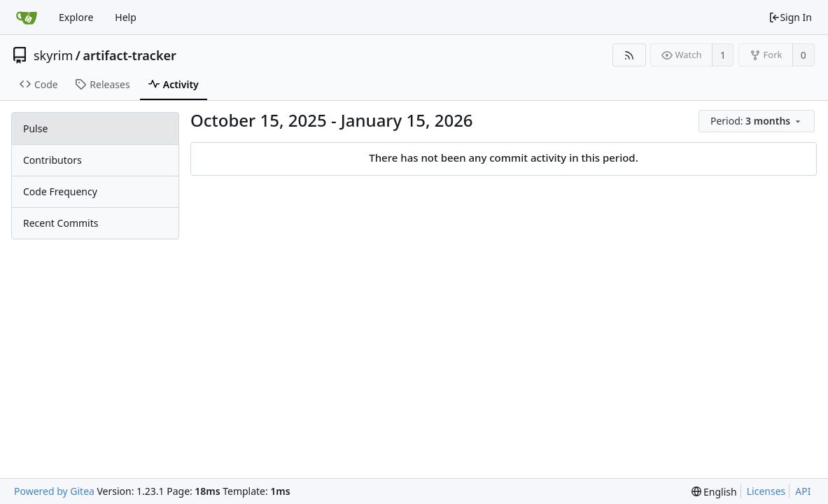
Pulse (35, 128)
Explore (76, 17)
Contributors (52, 160)
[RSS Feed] (629, 55)
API (803, 491)
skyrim (53, 55)
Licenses (766, 491)
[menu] (758, 121)
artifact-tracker (130, 55)
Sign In (790, 17)
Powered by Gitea (54, 491)
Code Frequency (60, 191)
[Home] (27, 17)
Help (126, 17)
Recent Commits (61, 223)
